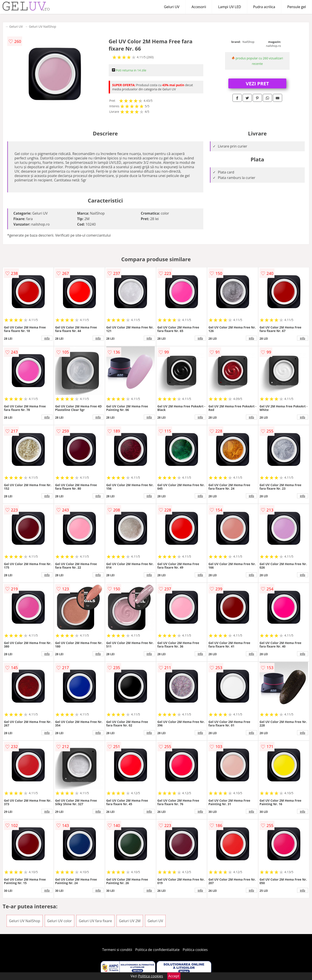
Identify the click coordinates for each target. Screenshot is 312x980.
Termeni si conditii (117, 950)
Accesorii (199, 7)
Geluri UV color (60, 921)
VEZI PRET (257, 83)
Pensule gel (297, 7)
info (47, 338)
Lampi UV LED (229, 7)
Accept (174, 976)
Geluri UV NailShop (43, 26)
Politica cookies (195, 950)
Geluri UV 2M (130, 921)
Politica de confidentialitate (157, 950)
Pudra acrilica (264, 7)
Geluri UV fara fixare (95, 921)
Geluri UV (172, 7)
